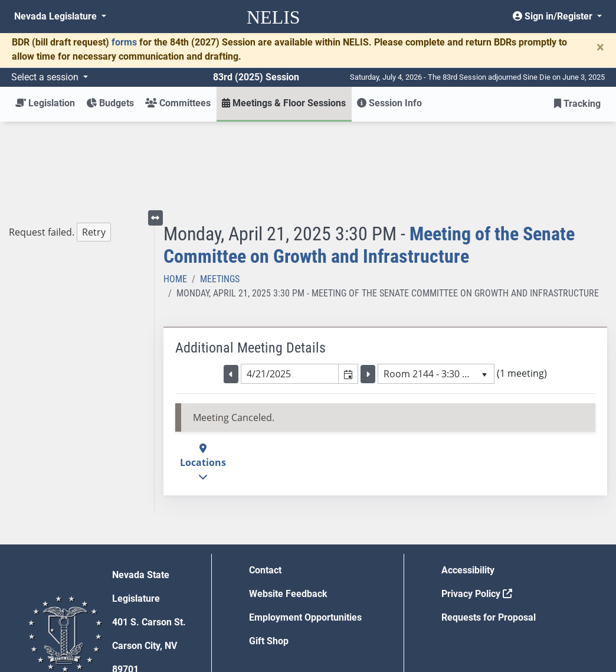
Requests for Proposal (489, 531)
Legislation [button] (45, 103)
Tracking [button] (577, 104)
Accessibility (468, 483)
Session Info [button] (389, 103)
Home (175, 192)
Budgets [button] (110, 103)
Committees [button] (178, 103)
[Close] (600, 47)
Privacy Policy (477, 507)
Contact (265, 483)
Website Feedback (288, 507)
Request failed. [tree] (60, 146)
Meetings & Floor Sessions (284, 103)
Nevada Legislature (57, 16)
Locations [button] (203, 376)
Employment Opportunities (305, 531)
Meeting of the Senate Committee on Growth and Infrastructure (369, 158)
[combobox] (290, 287)
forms (124, 42)
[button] (348, 287)
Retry (94, 145)
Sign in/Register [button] (554, 16)
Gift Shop (269, 554)
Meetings (220, 192)
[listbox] (436, 287)
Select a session (46, 77)
